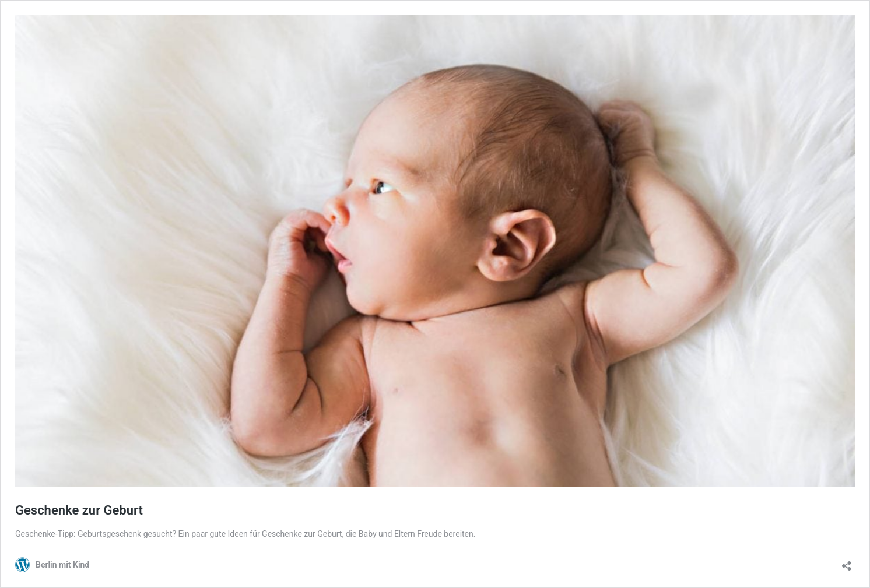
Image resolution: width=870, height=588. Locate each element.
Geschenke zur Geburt (79, 510)
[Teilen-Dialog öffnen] (847, 562)
